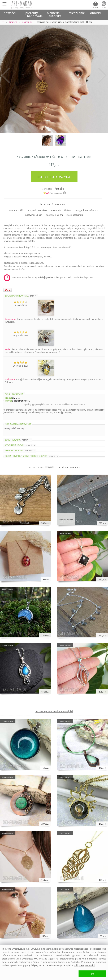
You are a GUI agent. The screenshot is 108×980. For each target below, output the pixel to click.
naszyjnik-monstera (37, 210)
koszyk (96, 7)
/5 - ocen (53, 193)
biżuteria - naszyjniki (69, 467)
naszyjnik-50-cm (34, 215)
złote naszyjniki (75, 215)
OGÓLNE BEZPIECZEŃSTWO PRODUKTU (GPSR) (32, 456)
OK (92, 974)
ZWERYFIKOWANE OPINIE (21, 296)
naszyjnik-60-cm (54, 215)
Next (102, 75)
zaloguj (104, 7)
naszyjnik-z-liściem (61, 210)
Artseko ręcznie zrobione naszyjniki (54, 712)
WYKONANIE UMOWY (20, 445)
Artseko (59, 189)
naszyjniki (60, 204)
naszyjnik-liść (16, 210)
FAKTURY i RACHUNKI (20, 451)
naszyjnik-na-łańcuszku (87, 210)
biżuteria (45, 204)
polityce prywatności (84, 965)
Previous (6, 75)
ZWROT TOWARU (18, 440)
